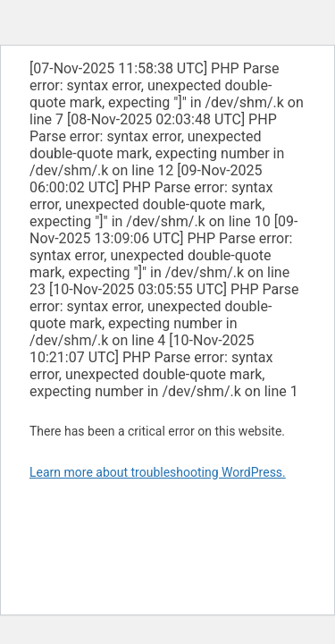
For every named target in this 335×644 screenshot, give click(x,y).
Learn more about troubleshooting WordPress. (158, 472)
